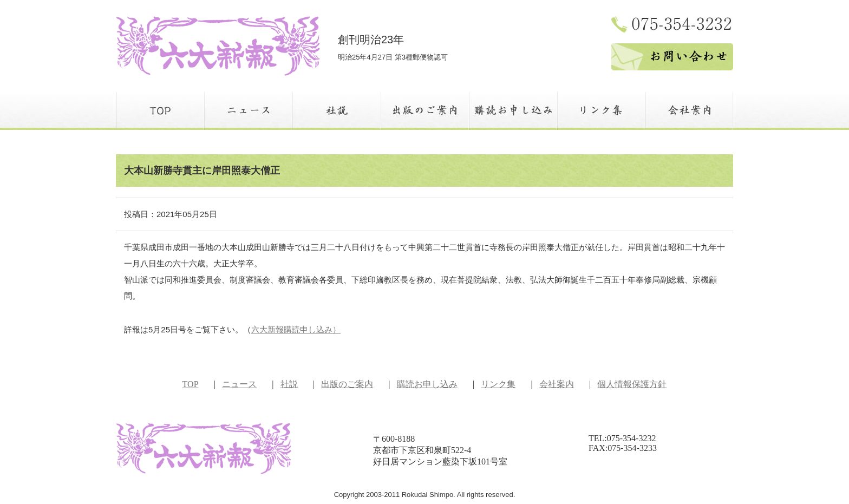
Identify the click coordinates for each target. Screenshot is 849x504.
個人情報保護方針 (632, 384)
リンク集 (498, 384)
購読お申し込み (427, 384)
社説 (289, 384)
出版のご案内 (347, 384)
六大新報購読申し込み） (296, 329)
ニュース (239, 384)
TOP (191, 384)
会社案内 (557, 384)
